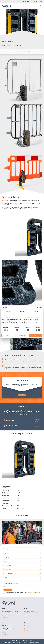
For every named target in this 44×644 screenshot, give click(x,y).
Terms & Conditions (17, 643)
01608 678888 (39, 1)
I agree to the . (12, 583)
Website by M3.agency (34, 643)
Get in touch (5, 617)
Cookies (25, 643)
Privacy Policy (15, 583)
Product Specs (31, 52)
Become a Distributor (27, 1)
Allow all (36, 335)
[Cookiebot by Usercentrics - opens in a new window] (37, 308)
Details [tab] (22, 311)
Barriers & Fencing (7, 38)
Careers (26, 615)
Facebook (27, 626)
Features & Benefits (15, 52)
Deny (8, 335)
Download (37, 421)
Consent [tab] (8, 311)
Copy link (38, 420)
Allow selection (22, 335)
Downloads (23, 52)
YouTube (27, 628)
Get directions (6, 634)
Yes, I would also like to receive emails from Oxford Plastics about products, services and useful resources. (23, 586)
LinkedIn (27, 630)
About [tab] (36, 311)
